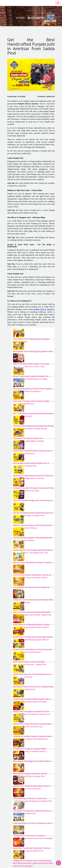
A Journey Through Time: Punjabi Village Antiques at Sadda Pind (31, 402)
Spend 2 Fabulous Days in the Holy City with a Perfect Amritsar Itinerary (33, 527)
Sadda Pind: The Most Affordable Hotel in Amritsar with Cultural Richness (31, 787)
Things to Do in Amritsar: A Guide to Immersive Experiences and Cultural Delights (33, 837)
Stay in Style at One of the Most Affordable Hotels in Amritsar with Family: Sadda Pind (32, 613)
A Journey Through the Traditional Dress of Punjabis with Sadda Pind (32, 812)
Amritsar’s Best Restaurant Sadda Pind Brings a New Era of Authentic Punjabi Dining (33, 427)
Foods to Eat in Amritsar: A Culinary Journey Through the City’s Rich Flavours (32, 651)
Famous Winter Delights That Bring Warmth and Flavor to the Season (33, 539)
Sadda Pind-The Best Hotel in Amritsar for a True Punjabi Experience (32, 452)
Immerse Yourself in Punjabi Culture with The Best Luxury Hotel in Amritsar (33, 489)
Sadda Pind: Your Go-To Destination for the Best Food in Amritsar (32, 675)
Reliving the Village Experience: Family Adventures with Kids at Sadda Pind (30, 775)
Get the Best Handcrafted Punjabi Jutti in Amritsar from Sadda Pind (31, 464)
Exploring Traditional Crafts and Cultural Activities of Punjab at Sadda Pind (31, 849)
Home (21, 18)
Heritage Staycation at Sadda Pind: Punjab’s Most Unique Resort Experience (33, 390)
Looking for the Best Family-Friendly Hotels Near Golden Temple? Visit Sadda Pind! (32, 738)
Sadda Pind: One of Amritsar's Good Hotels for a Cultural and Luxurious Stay (32, 725)
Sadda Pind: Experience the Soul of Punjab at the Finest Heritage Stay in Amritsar (33, 477)
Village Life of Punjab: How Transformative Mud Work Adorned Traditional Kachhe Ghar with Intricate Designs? (33, 863)
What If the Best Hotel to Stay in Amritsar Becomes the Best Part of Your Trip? (31, 365)
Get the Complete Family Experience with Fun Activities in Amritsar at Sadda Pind (33, 514)
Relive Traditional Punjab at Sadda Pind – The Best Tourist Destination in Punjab (32, 378)
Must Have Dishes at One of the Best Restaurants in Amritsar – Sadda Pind (30, 663)
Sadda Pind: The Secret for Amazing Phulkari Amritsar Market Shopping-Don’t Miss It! (33, 638)
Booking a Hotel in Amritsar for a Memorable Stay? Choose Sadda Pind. (33, 688)
